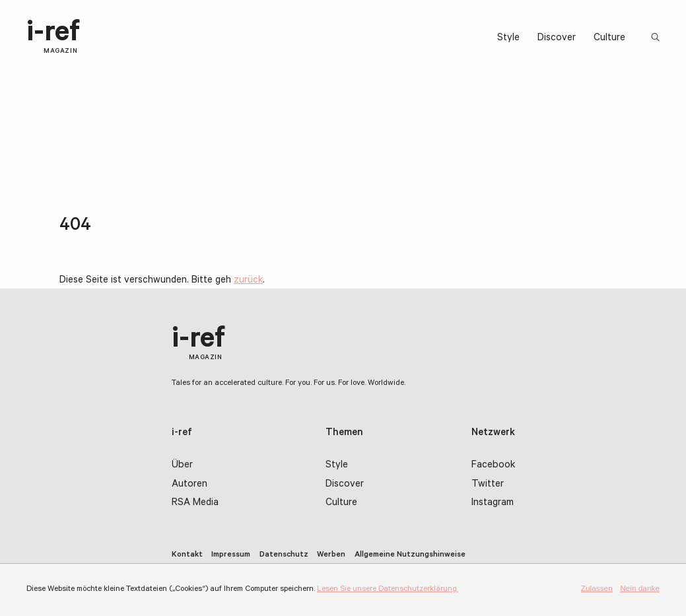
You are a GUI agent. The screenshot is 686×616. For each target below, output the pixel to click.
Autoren (189, 485)
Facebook (493, 466)
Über (182, 466)
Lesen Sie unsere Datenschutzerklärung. (388, 590)
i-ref (53, 38)
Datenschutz (284, 555)
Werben (331, 555)
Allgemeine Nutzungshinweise (410, 555)
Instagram (493, 503)
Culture (609, 39)
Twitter (488, 485)
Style (508, 39)
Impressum (231, 555)
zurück (248, 281)
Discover (557, 39)
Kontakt (187, 555)
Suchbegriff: (658, 38)
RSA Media (195, 503)
